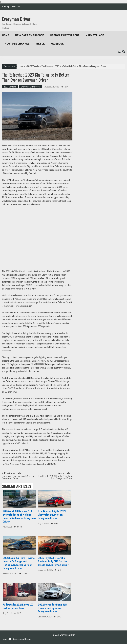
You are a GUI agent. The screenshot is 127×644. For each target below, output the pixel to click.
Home (6, 35)
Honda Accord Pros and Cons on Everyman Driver (18, 478)
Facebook (57, 43)
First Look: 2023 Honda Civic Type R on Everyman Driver (55, 478)
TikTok (40, 43)
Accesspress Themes (22, 639)
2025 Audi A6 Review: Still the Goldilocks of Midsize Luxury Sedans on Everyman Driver (19, 516)
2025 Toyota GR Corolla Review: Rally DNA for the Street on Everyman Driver (53, 561)
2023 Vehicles (33, 66)
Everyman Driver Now (30, 87)
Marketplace (95, 35)
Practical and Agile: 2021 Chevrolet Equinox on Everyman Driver (52, 515)
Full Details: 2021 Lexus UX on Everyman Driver (18, 606)
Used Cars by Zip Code (65, 35)
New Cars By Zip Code (30, 35)
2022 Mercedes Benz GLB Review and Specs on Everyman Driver (52, 608)
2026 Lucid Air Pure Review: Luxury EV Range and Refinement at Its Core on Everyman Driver (19, 563)
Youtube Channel (17, 43)
